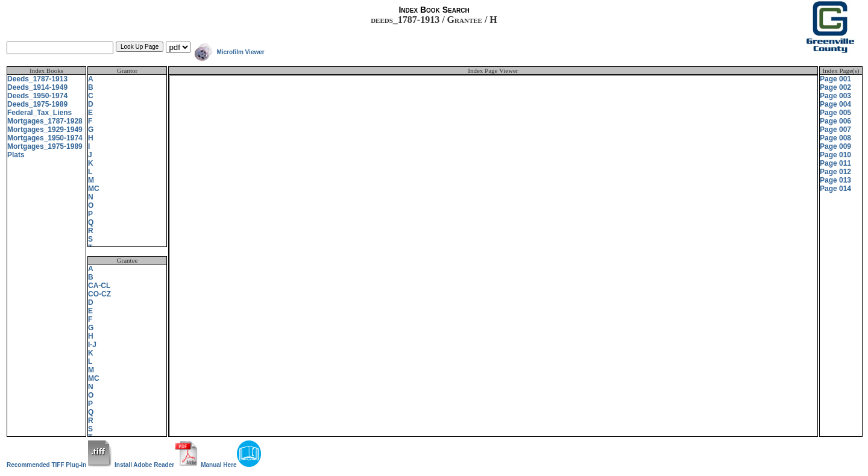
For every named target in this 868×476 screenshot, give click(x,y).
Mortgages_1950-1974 (45, 138)
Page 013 (835, 180)
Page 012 (835, 172)
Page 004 (835, 104)
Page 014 (835, 189)
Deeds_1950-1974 (37, 96)
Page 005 (835, 113)
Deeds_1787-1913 (37, 79)
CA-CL (99, 286)
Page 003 (835, 96)
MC (94, 189)
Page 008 (835, 138)
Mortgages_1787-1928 (45, 121)
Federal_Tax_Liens (39, 113)
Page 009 (835, 146)
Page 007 (835, 130)
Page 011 (835, 163)
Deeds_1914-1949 (37, 87)
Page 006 (835, 121)
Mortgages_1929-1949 (45, 130)
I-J (92, 345)
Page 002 (835, 87)
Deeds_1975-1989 (37, 104)
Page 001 (835, 79)
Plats (16, 155)
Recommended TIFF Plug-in (59, 465)
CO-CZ (99, 294)
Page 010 (835, 155)
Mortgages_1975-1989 (45, 146)
